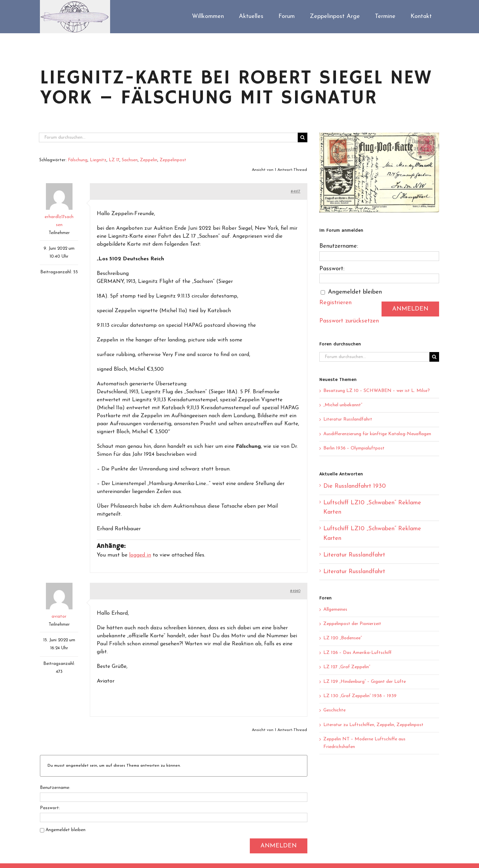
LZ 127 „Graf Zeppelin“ (347, 667)
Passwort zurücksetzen (349, 321)
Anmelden (279, 846)
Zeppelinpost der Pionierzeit (352, 624)
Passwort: (50, 808)
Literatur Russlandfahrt (348, 419)
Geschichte (334, 710)
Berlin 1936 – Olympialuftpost (354, 448)
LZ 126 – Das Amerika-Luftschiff (357, 653)
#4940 (295, 591)
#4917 (296, 191)
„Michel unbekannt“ (343, 405)
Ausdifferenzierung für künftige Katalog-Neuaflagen (377, 434)
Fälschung (78, 160)
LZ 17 (114, 160)
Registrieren (335, 303)
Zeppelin (149, 160)
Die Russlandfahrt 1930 (355, 486)
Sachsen (130, 160)
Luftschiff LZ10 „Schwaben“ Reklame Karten (372, 508)
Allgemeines (335, 610)
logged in (140, 555)
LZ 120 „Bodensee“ (343, 638)
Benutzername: (55, 788)
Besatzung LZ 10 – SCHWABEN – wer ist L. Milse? (377, 391)
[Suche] (303, 137)
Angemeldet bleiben (66, 830)
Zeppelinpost (173, 160)
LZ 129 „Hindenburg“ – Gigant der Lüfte (365, 682)
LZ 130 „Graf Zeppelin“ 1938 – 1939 (360, 696)
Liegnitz (98, 160)
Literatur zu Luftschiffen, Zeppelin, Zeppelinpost (373, 725)
